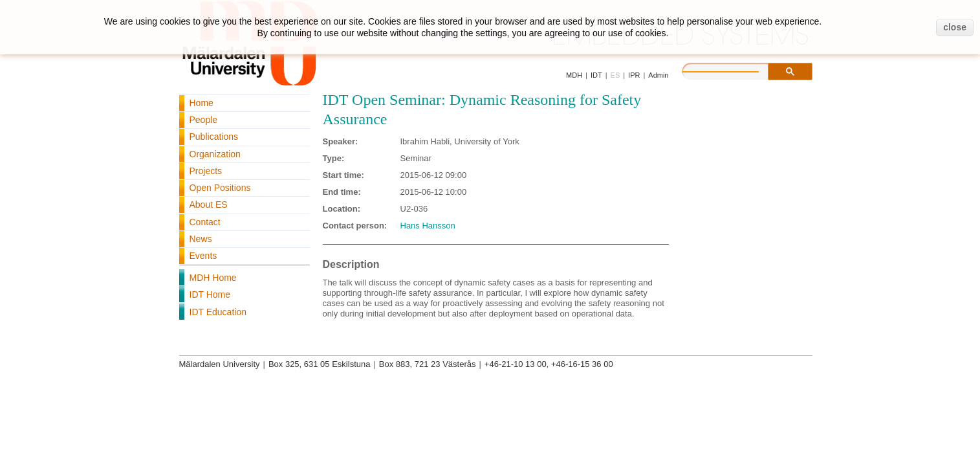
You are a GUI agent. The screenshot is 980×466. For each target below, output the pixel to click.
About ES (209, 205)
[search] (734, 70)
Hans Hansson (428, 226)
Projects (206, 171)
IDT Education (218, 312)
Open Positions (220, 188)
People (204, 120)
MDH (574, 75)
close (955, 27)
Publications (214, 137)
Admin (658, 75)
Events (203, 256)
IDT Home (210, 294)
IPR (634, 75)
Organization (215, 154)
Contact (205, 222)
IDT (596, 75)
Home (201, 103)
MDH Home (213, 278)
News (201, 239)
